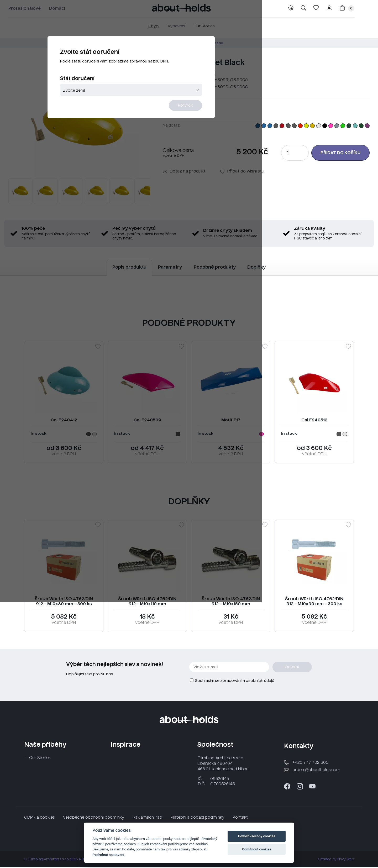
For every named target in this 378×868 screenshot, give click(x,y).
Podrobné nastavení (108, 855)
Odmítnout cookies (257, 849)
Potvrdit (221, 128)
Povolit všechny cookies (257, 836)
